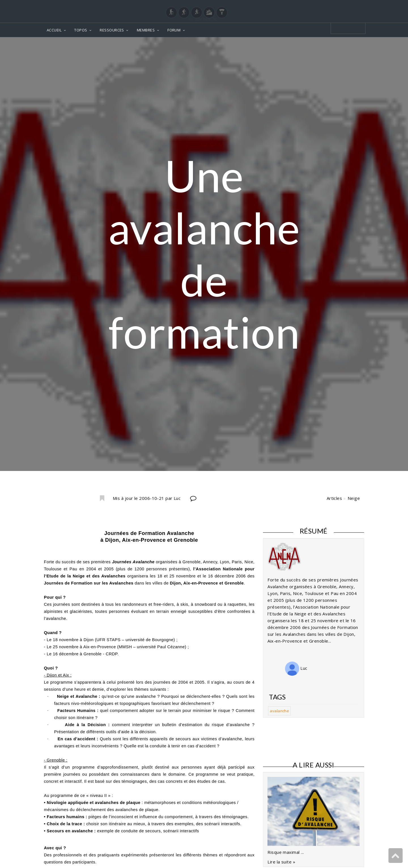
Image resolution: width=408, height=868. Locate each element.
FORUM (174, 30)
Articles (334, 498)
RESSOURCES (112, 30)
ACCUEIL (54, 30)
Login (336, 5)
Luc (296, 668)
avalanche (279, 711)
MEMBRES (146, 30)
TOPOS (81, 30)
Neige (354, 498)
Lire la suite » (281, 862)
